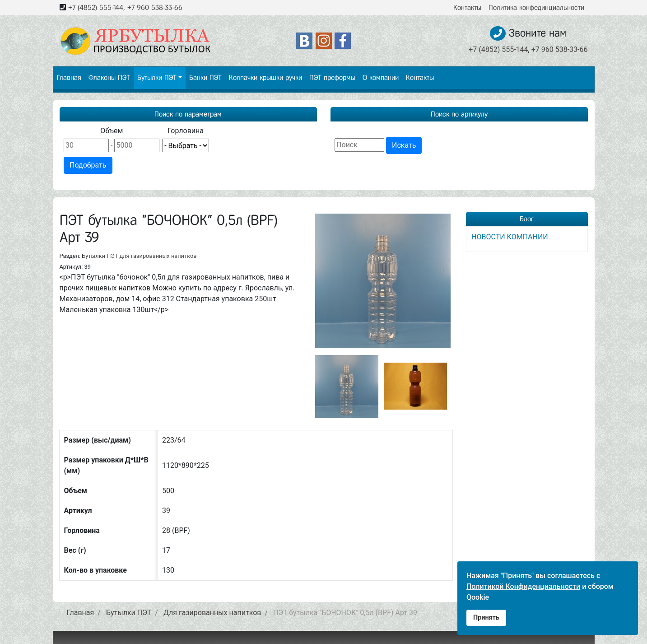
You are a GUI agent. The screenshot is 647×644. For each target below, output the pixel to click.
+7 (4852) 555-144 (96, 7)
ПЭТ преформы (332, 77)
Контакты (467, 7)
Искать (404, 145)
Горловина (186, 131)
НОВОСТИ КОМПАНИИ (510, 237)
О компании (381, 77)
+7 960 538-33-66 (155, 7)
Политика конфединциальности (536, 7)
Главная (69, 77)
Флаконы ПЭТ (109, 77)
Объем (112, 131)
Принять (486, 618)
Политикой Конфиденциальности (523, 586)
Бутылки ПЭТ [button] (157, 77)
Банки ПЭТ (205, 77)
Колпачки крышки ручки (265, 77)
